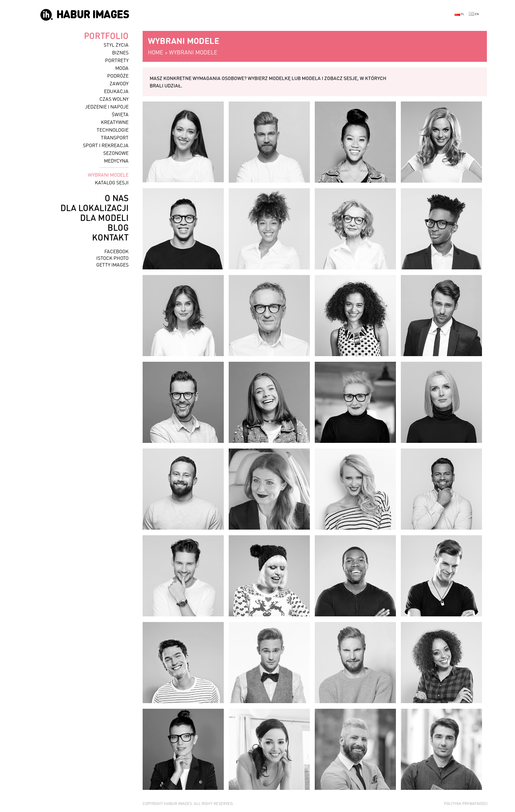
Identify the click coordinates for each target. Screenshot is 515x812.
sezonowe (116, 153)
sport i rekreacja (106, 145)
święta (120, 114)
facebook (116, 251)
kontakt (110, 237)
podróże (118, 76)
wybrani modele (108, 175)
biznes (120, 52)
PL (459, 14)
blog (118, 227)
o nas (117, 198)
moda (122, 68)
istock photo (112, 258)
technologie (113, 130)
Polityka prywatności (466, 804)
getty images (112, 264)
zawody (119, 83)
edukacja (116, 91)
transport (115, 137)
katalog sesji (112, 182)
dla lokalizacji (94, 208)
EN (474, 14)
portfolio (106, 36)
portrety (117, 60)
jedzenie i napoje (107, 106)
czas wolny (114, 99)
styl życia (116, 45)
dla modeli (104, 218)
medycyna (116, 161)
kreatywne (115, 122)
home (156, 52)
